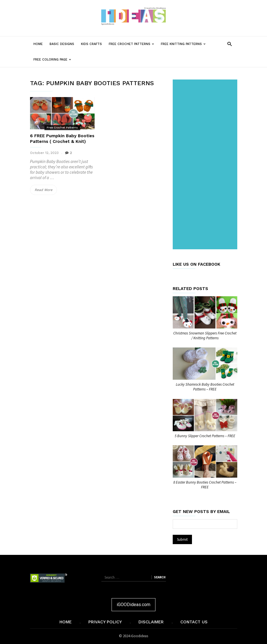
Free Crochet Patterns (133, 44)
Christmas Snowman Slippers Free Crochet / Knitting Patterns (205, 336)
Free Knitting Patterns (185, 44)
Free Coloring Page (54, 60)
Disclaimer (151, 622)
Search (160, 577)
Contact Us (194, 622)
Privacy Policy (105, 622)
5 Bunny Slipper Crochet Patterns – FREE (205, 436)
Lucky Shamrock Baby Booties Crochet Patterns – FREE (205, 387)
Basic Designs (62, 44)
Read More (46, 190)
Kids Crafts (91, 44)
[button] (229, 44)
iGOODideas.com (133, 605)
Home (38, 44)
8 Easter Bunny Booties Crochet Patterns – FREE (205, 485)
